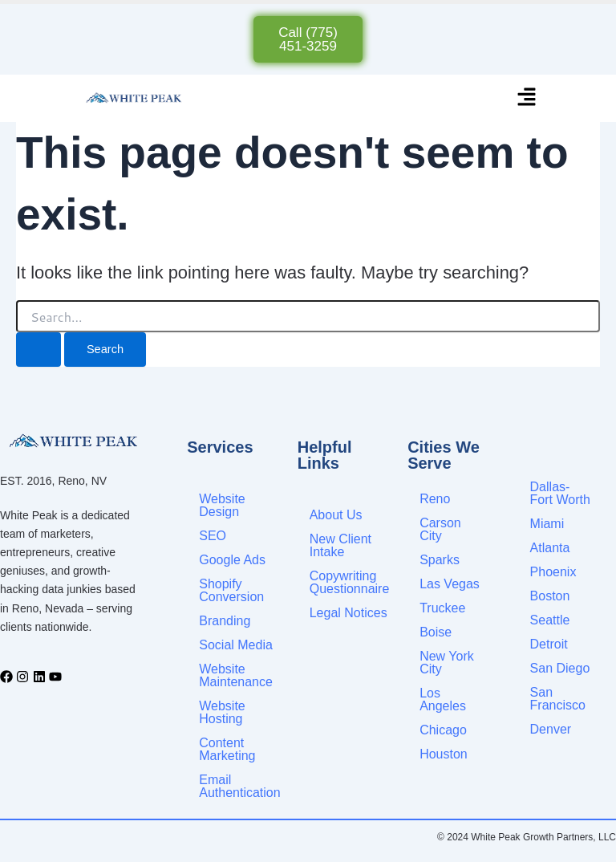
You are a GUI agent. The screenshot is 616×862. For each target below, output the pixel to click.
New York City (447, 663)
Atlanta (550, 548)
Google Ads (232, 560)
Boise (436, 632)
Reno (435, 499)
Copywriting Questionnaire (350, 582)
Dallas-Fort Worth (560, 493)
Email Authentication (239, 786)
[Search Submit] (38, 350)
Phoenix (553, 572)
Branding (225, 621)
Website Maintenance (236, 675)
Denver (551, 729)
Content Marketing (227, 749)
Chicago (443, 730)
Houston (444, 754)
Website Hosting (222, 712)
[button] (527, 98)
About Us (336, 515)
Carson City (440, 529)
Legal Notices (349, 613)
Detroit (549, 644)
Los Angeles (443, 699)
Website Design (222, 505)
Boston (550, 596)
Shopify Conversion (231, 590)
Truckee (442, 608)
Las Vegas (450, 584)
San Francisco (558, 699)
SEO (213, 536)
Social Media (236, 645)
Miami (547, 524)
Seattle (550, 620)
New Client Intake (340, 545)
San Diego (560, 668)
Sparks (440, 560)
